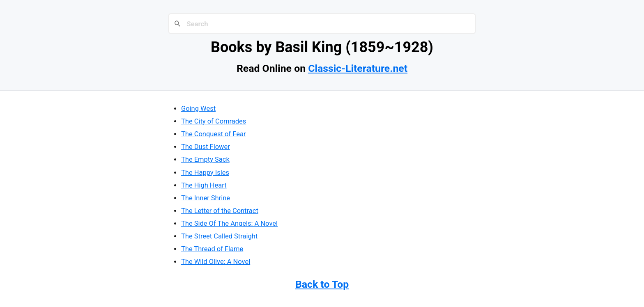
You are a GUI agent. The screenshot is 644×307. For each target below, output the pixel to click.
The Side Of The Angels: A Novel (229, 223)
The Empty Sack (205, 159)
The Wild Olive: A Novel (216, 262)
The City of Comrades (214, 121)
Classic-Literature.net (358, 68)
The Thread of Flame (212, 249)
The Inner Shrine (206, 198)
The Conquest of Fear (213, 134)
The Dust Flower (206, 147)
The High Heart (204, 185)
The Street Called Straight (219, 236)
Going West (198, 109)
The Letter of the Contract (220, 211)
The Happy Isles (205, 173)
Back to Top (322, 284)
